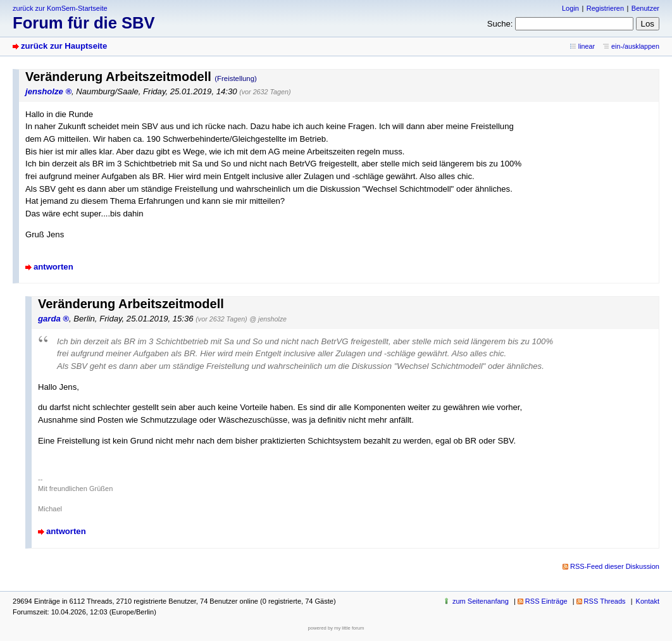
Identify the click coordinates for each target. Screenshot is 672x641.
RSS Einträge (546, 601)
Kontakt (648, 601)
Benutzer (645, 8)
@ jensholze (268, 319)
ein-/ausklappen (635, 46)
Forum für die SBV (84, 23)
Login (570, 8)
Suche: (500, 24)
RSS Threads (605, 601)
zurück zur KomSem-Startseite (60, 8)
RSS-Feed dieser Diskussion (615, 566)
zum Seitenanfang (481, 601)
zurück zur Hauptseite (64, 46)
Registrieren (605, 8)
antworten (53, 267)
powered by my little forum (336, 628)
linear (587, 46)
